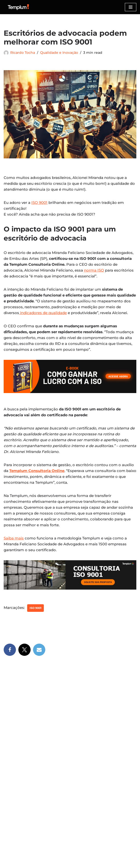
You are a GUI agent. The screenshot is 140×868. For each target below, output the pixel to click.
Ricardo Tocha (23, 53)
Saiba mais (14, 538)
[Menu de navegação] (131, 7)
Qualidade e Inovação (59, 53)
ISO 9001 (39, 203)
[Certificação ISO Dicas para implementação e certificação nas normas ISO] (18, 7)
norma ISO (94, 270)
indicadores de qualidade (43, 313)
